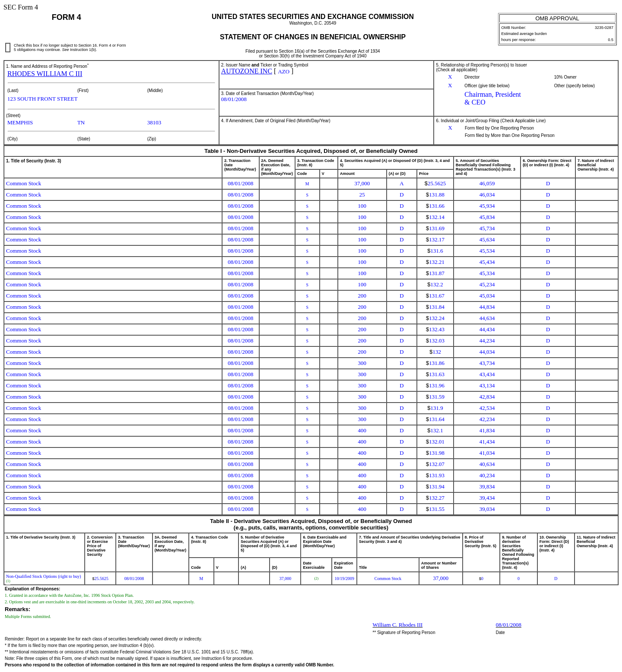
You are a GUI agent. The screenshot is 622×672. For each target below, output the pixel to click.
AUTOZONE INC (247, 71)
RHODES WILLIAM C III (45, 74)
